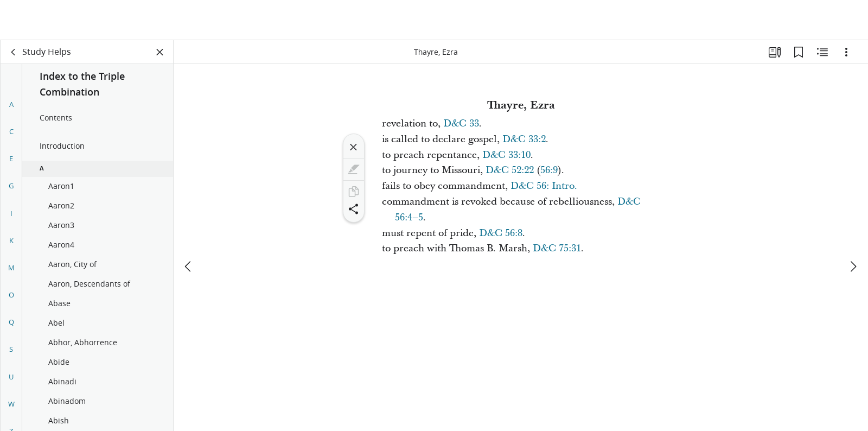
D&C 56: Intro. (544, 186)
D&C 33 (461, 123)
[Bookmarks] (799, 52)
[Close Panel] (160, 52)
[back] (14, 52)
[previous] (189, 226)
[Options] (846, 52)
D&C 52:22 (510, 170)
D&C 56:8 (501, 233)
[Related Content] (822, 52)
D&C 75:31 (557, 248)
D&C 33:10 (506, 155)
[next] (853, 226)
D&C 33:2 (524, 139)
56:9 (549, 170)
